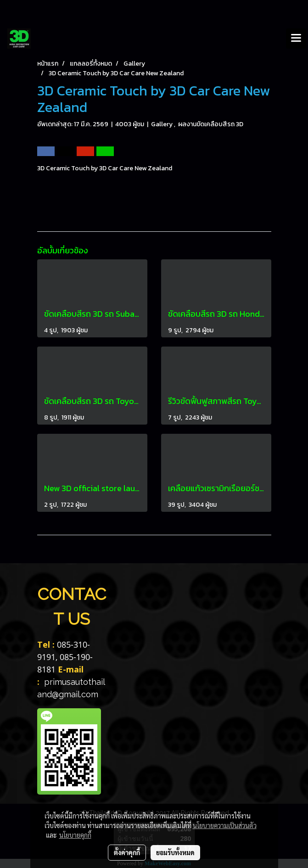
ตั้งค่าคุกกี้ (127, 852)
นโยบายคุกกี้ (75, 835)
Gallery (162, 124)
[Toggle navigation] (296, 39)
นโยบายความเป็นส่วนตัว (225, 825)
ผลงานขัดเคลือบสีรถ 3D (211, 124)
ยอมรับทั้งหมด (175, 852)
